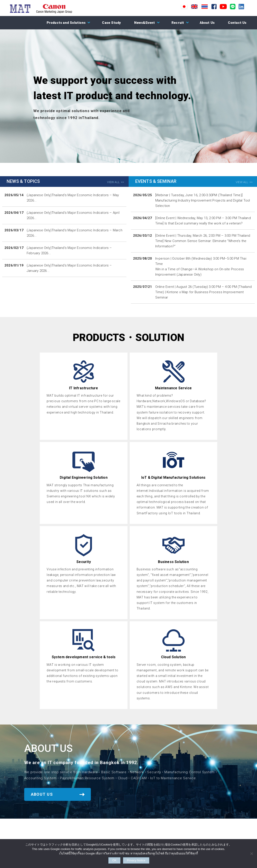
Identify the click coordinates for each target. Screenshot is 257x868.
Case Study (111, 23)
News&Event (145, 23)
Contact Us (237, 23)
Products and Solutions (66, 23)
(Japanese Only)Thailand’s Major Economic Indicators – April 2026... (73, 215)
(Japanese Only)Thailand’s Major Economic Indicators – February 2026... (69, 250)
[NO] (251, 852)
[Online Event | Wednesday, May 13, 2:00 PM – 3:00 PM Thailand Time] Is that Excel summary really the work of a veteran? (203, 221)
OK (109, 859)
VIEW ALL (113, 182)
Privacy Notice (143, 859)
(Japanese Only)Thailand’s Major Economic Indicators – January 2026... (69, 268)
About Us (207, 23)
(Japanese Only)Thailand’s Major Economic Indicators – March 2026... (75, 233)
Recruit (178, 23)
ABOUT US (42, 794)
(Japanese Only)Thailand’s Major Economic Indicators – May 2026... (73, 198)
